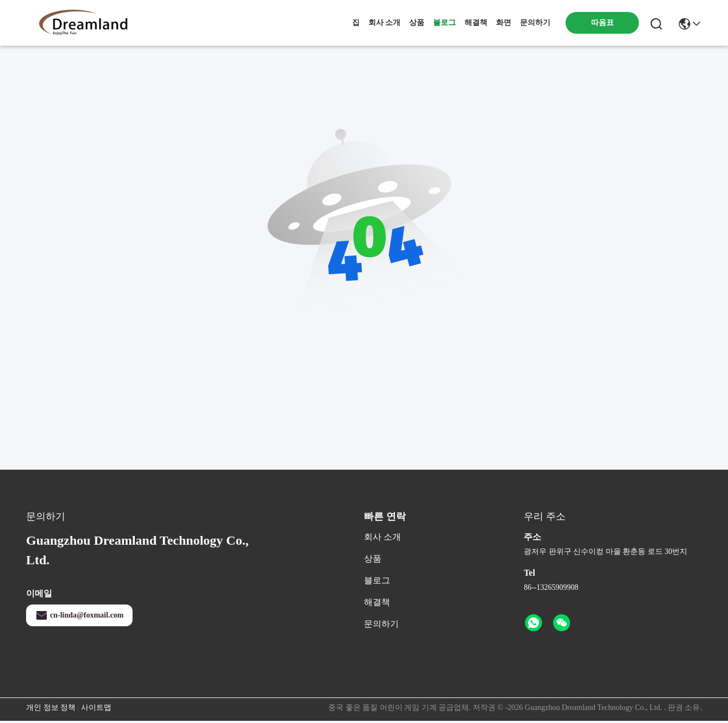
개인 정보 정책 (51, 708)
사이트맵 (96, 708)
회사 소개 (385, 23)
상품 (417, 23)
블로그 (444, 23)
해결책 (476, 23)
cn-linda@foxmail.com (79, 615)
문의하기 (535, 23)
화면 (504, 23)
